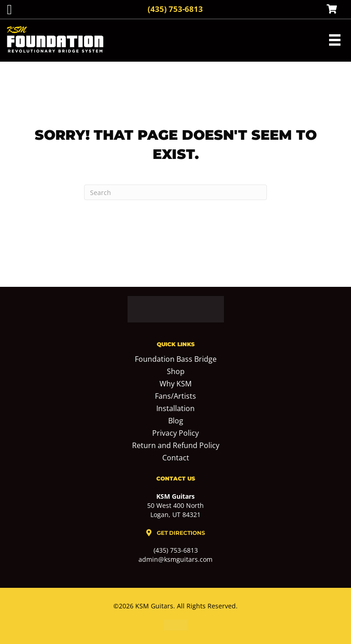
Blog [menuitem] (176, 421)
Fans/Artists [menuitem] (175, 397)
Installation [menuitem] (175, 409)
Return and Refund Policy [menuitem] (176, 446)
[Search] (175, 192)
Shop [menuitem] (176, 372)
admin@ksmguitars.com (175, 559)
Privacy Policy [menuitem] (175, 434)
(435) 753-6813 (175, 9)
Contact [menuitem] (176, 458)
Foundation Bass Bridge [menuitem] (176, 360)
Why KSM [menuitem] (175, 384)
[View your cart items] (332, 10)
